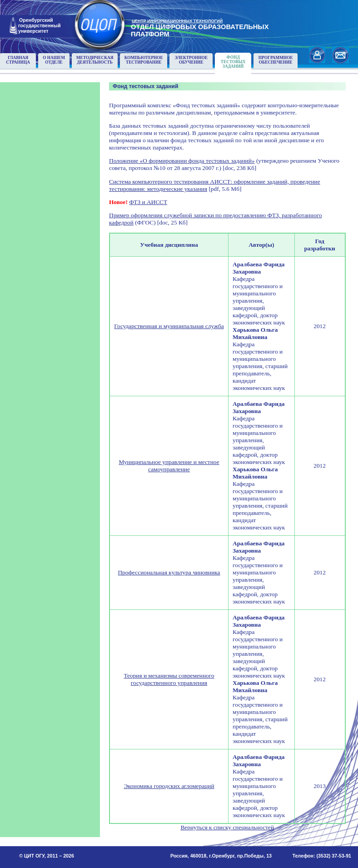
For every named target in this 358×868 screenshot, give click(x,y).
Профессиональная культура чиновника (169, 572)
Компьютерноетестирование (144, 60)
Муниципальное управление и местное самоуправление (169, 466)
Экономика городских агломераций (169, 786)
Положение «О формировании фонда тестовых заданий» (182, 161)
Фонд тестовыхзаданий (233, 62)
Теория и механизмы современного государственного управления (169, 679)
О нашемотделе (54, 60)
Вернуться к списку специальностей (227, 827)
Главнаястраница (18, 60)
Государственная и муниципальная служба (169, 326)
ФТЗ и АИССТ (148, 202)
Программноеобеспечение (276, 60)
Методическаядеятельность (95, 60)
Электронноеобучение (191, 60)
